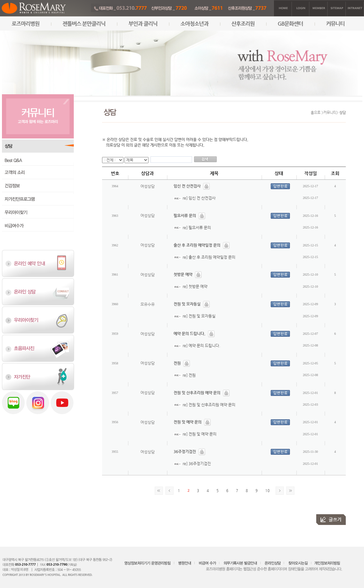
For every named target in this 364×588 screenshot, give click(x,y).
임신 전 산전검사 (187, 186)
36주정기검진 (185, 451)
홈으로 (316, 113)
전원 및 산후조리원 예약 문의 (197, 393)
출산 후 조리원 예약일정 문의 (197, 245)
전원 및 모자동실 (187, 304)
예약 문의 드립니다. (189, 333)
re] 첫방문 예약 (195, 286)
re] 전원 (189, 375)
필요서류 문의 (185, 216)
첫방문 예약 (183, 274)
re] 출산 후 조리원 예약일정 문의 (209, 257)
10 (267, 491)
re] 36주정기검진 (197, 464)
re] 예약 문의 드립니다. (201, 346)
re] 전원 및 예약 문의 (200, 434)
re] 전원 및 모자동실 (199, 316)
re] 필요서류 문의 (197, 228)
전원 (177, 363)
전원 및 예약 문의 (188, 422)
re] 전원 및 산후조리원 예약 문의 (209, 405)
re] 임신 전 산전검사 (199, 198)
